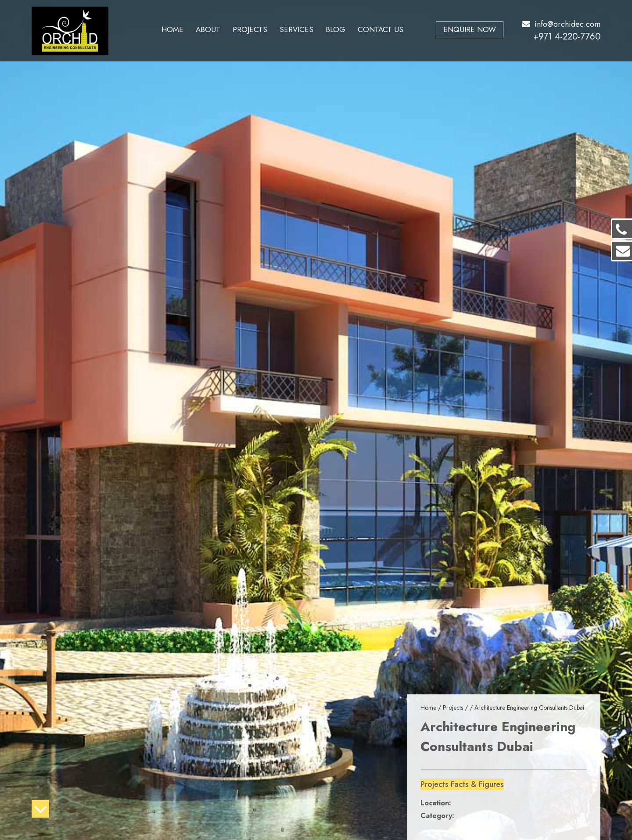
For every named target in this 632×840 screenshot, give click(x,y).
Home (172, 29)
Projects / (456, 708)
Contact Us (381, 29)
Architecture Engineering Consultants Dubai (529, 708)
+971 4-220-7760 (567, 37)
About (208, 29)
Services (296, 29)
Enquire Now (470, 29)
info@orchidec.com (561, 24)
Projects (250, 29)
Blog (336, 29)
